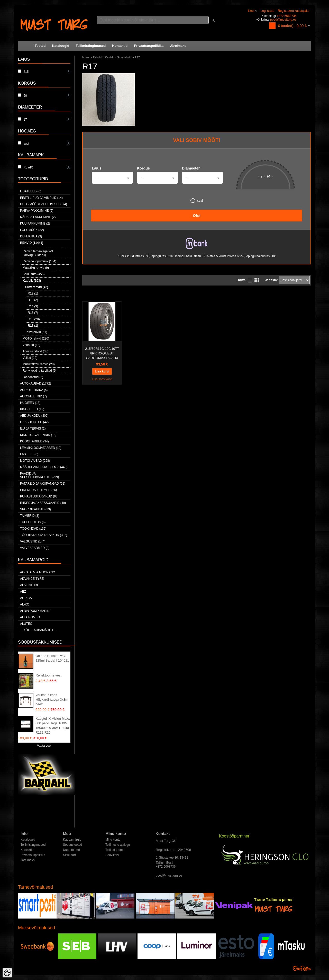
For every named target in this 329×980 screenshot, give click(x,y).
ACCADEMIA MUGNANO (38, 572)
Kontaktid (120, 46)
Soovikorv (112, 855)
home (86, 57)
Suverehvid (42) (37, 287)
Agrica (26, 598)
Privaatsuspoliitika (149, 46)
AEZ (23, 592)
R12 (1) (33, 293)
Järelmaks (178, 46)
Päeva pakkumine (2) (37, 211)
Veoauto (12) (31, 345)
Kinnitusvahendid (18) (38, 435)
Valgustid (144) (33, 541)
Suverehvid (124, 57)
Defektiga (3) (31, 236)
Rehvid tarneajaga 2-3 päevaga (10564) (38, 253)
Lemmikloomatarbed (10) (41, 448)
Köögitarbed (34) (34, 441)
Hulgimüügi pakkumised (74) (43, 204)
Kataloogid (61, 46)
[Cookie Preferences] (7, 973)
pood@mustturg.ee (283, 20)
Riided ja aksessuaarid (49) (43, 503)
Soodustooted (72, 845)
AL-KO (25, 604)
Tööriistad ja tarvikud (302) (44, 535)
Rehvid (97, 57)
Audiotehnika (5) (34, 390)
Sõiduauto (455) (34, 274)
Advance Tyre (32, 579)
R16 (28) (34, 319)
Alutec (26, 624)
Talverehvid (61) (36, 332)
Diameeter (191, 168)
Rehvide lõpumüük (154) (39, 261)
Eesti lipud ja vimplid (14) (41, 198)
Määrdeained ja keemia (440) (44, 467)
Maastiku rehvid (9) (36, 268)
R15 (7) (33, 313)
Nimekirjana (250, 280)
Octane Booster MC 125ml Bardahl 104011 (52, 658)
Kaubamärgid (72, 840)
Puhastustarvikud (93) (39, 496)
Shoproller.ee (302, 968)
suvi (197, 201)
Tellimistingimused (91, 46)
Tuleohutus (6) (33, 522)
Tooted (40, 46)
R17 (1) (33, 326)
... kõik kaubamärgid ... (39, 630)
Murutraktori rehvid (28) (39, 364)
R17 (137, 57)
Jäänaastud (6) (33, 377)
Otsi (197, 215)
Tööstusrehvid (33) (35, 351)
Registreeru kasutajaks (294, 11)
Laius (97, 168)
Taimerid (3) (30, 516)
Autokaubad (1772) (36, 384)
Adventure (30, 585)
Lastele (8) (29, 454)
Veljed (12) (30, 358)
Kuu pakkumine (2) (35, 224)
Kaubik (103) (32, 281)
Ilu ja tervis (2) (33, 429)
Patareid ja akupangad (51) (43, 484)
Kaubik (109, 57)
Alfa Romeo (30, 617)
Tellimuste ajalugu (118, 845)
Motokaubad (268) (35, 461)
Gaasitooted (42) (34, 422)
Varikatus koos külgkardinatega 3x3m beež (52, 700)
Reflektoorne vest (48, 675)
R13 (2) (33, 300)
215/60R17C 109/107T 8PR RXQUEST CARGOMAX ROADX (102, 353)
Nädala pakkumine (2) (38, 217)
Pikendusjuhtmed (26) (38, 490)
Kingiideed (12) (32, 409)
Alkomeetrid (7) (33, 396)
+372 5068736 (286, 16)
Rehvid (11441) (32, 243)
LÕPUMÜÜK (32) (32, 230)
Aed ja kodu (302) (34, 416)
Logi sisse (267, 11)
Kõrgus (143, 168)
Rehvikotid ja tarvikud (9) (40, 371)
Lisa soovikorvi (102, 379)
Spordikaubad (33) (35, 509)
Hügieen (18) (30, 403)
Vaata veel (44, 746)
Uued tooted (71, 850)
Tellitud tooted (115, 850)
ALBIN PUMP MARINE (36, 611)
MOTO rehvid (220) (36, 338)
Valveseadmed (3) (35, 548)
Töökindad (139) (33, 529)
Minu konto (113, 840)
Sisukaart (69, 855)
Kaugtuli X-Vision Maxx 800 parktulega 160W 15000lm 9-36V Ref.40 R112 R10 (53, 725)
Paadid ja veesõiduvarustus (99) (39, 475)
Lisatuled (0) (31, 191)
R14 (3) (33, 306)
